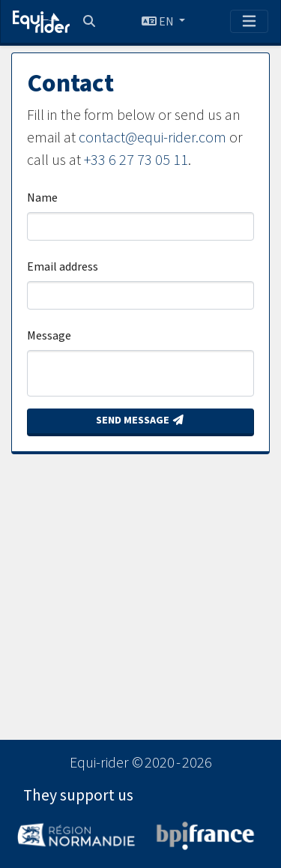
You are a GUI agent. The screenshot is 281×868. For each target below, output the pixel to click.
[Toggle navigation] (249, 22)
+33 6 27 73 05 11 (136, 160)
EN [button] (159, 22)
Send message (140, 421)
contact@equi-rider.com (152, 138)
